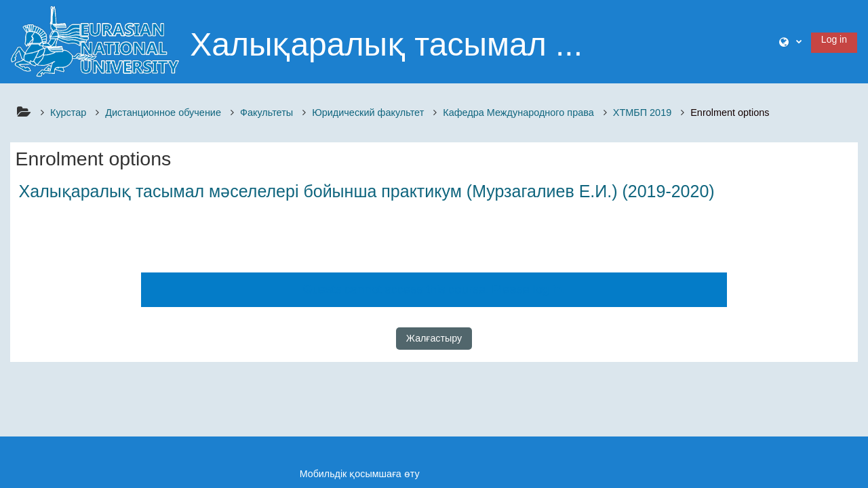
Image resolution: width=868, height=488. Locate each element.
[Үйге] (95, 41)
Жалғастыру (434, 338)
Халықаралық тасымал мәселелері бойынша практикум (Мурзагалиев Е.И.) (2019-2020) (367, 191)
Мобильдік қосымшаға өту (360, 474)
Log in (834, 39)
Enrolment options (730, 113)
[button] (790, 42)
